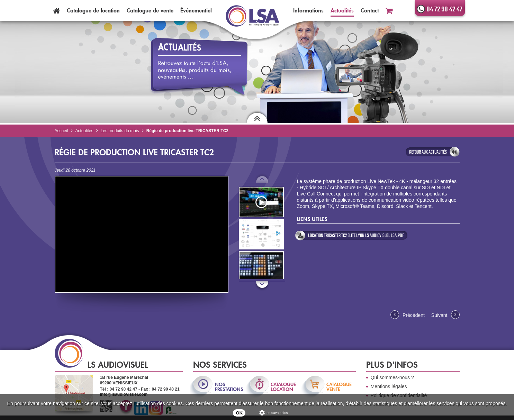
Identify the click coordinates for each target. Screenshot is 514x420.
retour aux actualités (428, 152)
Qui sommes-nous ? (392, 377)
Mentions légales (389, 386)
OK (239, 413)
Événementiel (196, 10)
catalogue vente (339, 387)
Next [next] (262, 289)
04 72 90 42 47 (444, 10)
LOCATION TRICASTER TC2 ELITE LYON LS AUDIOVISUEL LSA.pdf (356, 236)
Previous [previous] (262, 180)
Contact (370, 10)
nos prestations (228, 387)
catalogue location (283, 387)
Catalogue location (93, 10)
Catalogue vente (150, 10)
